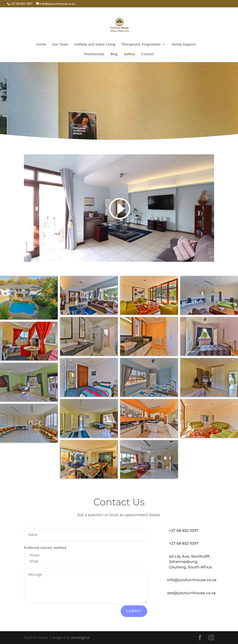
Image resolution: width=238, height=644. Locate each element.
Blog (114, 54)
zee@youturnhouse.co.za (191, 593)
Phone (32, 555)
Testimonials (94, 54)
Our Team (60, 45)
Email (31, 561)
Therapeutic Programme (141, 45)
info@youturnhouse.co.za (192, 580)
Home (41, 45)
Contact (148, 54)
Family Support (184, 45)
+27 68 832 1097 (184, 531)
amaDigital (80, 637)
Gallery (129, 54)
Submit (134, 611)
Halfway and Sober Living (95, 45)
